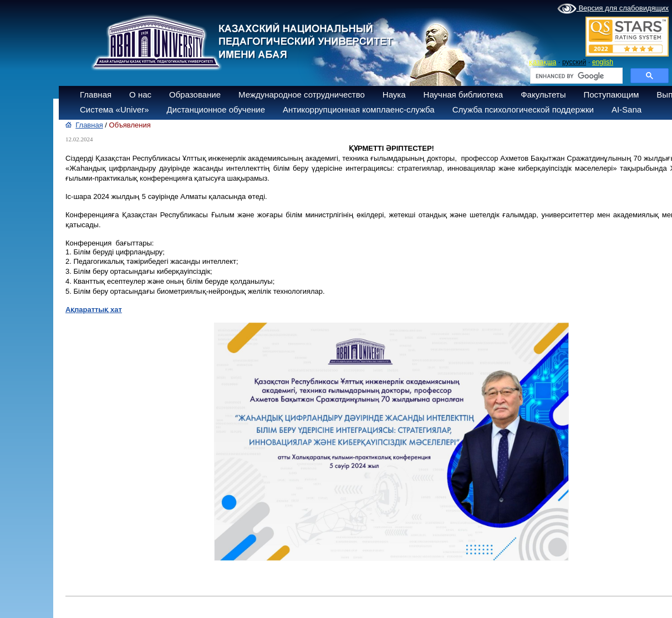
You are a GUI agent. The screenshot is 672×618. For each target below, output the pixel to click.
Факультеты (543, 95)
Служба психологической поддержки (523, 109)
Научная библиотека (464, 95)
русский (574, 62)
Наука (394, 95)
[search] (575, 76)
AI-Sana (627, 109)
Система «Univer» (114, 109)
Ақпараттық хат (94, 310)
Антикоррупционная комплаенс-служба (359, 109)
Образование (195, 95)
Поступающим (611, 95)
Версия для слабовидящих (613, 9)
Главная (96, 95)
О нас (140, 95)
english (603, 62)
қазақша (543, 62)
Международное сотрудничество (302, 95)
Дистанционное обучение (216, 109)
